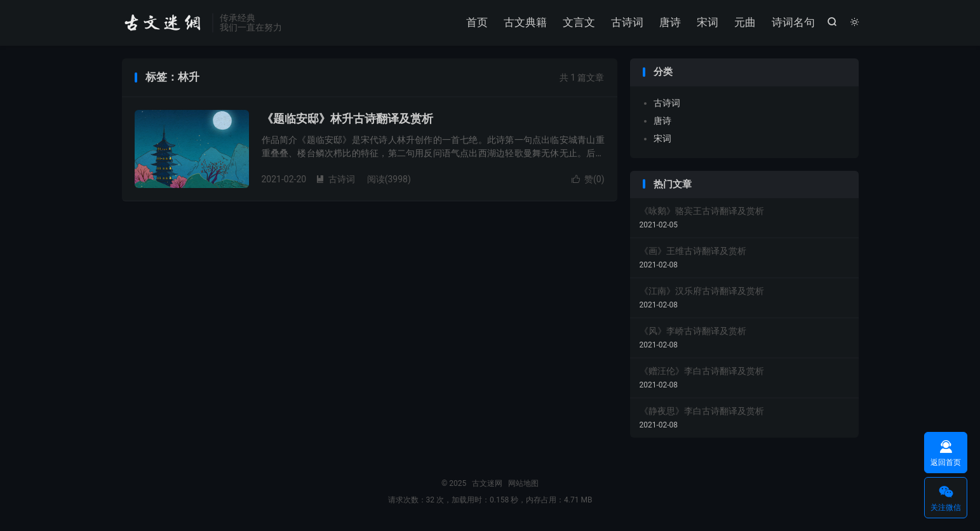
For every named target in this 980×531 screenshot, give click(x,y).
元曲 (745, 22)
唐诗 (670, 22)
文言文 (579, 22)
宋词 (708, 22)
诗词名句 (793, 22)
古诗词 (627, 22)
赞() (588, 179)
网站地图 (523, 483)
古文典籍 (525, 22)
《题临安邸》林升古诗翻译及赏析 (347, 118)
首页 (477, 22)
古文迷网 (164, 23)
